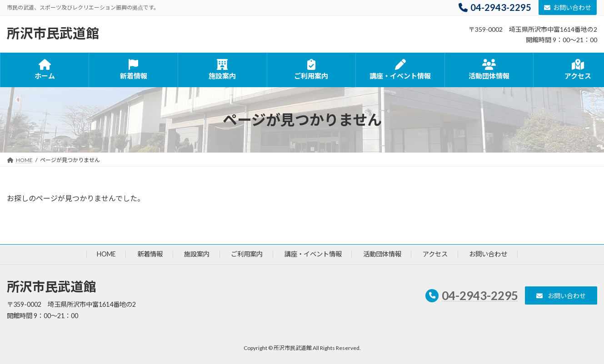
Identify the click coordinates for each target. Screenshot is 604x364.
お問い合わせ (568, 7)
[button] (561, 296)
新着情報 (150, 254)
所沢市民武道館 (51, 287)
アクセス (435, 254)
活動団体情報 (382, 254)
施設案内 (197, 254)
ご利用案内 (247, 254)
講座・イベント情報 (313, 254)
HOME (106, 254)
